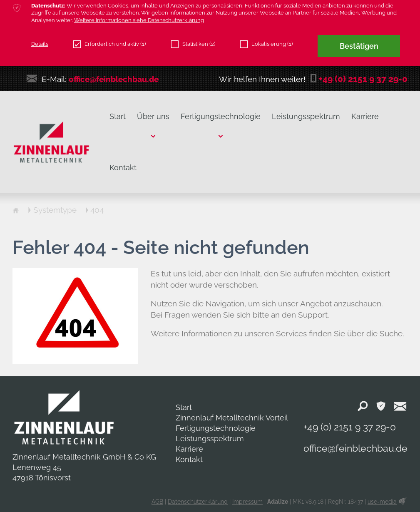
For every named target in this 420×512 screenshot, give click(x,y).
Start (184, 407)
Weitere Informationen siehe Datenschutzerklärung (139, 20)
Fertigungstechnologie (216, 428)
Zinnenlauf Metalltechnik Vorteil (232, 418)
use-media (382, 502)
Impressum (247, 502)
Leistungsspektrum (210, 439)
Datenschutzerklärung (198, 502)
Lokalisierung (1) (266, 44)
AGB (157, 502)
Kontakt (189, 459)
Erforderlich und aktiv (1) (109, 44)
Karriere (189, 449)
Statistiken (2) (193, 44)
